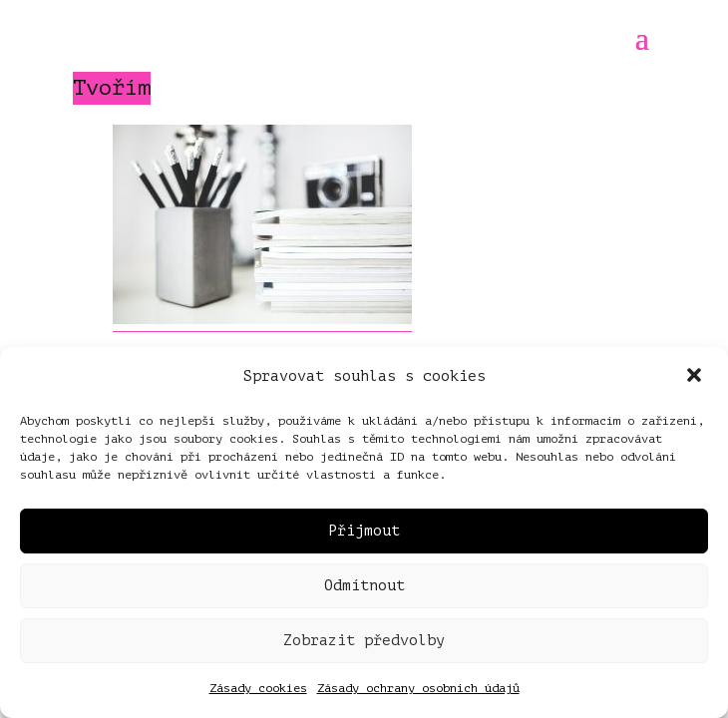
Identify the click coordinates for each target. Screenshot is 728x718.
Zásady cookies (258, 688)
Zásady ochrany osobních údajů (418, 688)
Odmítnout (364, 586)
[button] (696, 377)
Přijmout (364, 531)
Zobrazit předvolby (364, 641)
